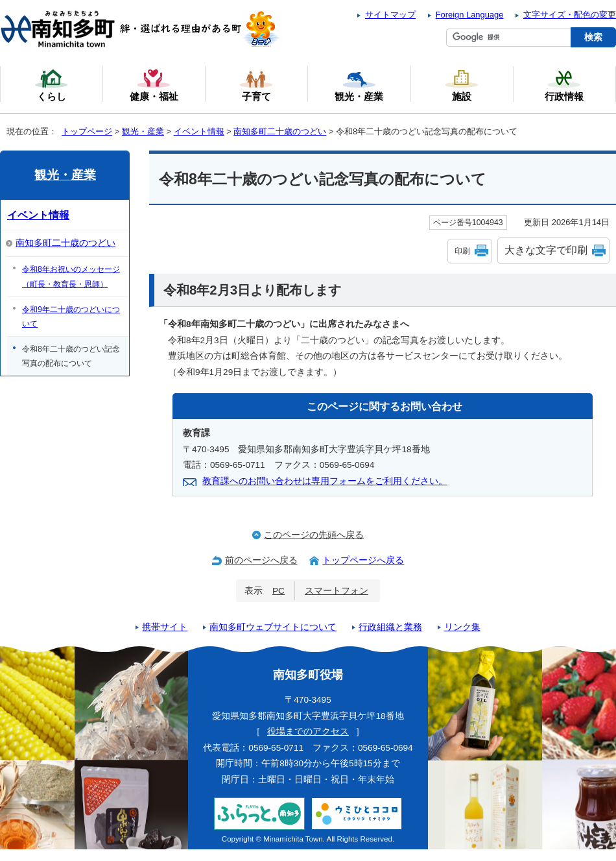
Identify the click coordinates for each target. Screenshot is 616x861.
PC (278, 591)
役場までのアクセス (308, 732)
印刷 (462, 251)
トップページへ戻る (363, 560)
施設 (462, 85)
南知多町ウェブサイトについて (273, 627)
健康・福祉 (154, 85)
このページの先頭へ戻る (314, 535)
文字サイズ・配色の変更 (570, 15)
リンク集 (462, 627)
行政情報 (564, 85)
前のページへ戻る (261, 560)
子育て (256, 85)
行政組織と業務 (390, 627)
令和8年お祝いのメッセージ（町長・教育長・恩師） (71, 276)
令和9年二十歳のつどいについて (71, 317)
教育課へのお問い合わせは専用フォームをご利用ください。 (325, 481)
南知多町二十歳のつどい (280, 131)
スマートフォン (337, 591)
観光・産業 (143, 131)
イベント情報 (199, 131)
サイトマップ (390, 15)
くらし (51, 85)
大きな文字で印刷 (546, 250)
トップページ (87, 131)
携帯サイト (165, 627)
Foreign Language (470, 15)
